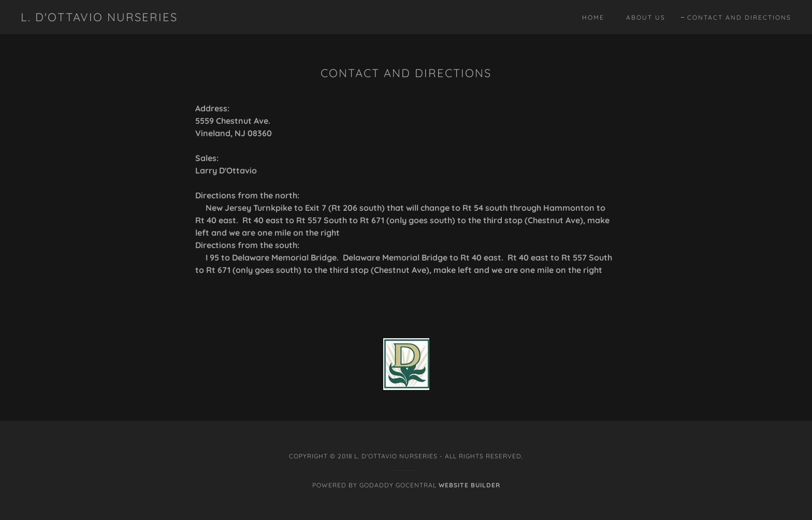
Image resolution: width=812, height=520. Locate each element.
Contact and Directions (739, 18)
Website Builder (469, 485)
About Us (646, 17)
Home (593, 17)
